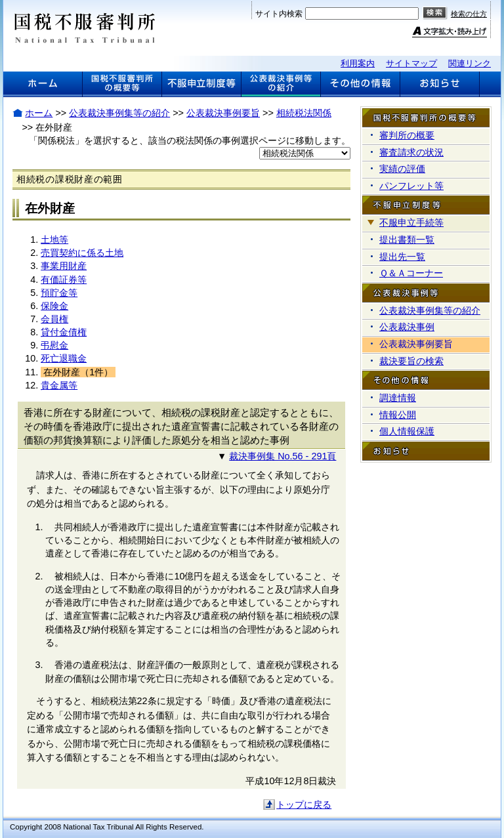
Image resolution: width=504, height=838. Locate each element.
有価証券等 (64, 280)
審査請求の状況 (411, 152)
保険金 (54, 306)
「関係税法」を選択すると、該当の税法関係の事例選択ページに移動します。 (190, 140)
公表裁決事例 (407, 327)
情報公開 (398, 415)
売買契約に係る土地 (82, 253)
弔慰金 (54, 345)
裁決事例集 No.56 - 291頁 (283, 456)
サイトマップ (411, 63)
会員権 (54, 319)
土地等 (54, 240)
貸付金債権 (64, 332)
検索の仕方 (469, 14)
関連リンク (470, 63)
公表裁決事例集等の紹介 (119, 113)
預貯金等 (59, 293)
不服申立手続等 (411, 222)
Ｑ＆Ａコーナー (411, 273)
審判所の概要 (407, 135)
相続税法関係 (304, 113)
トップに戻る (304, 805)
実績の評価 (402, 169)
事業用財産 (64, 266)
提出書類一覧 (407, 240)
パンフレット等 (411, 186)
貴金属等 (59, 385)
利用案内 (358, 63)
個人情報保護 (407, 431)
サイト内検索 (279, 14)
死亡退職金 (64, 358)
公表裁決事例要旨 (223, 113)
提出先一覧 (402, 257)
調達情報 (398, 398)
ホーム (39, 113)
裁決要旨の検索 (411, 361)
